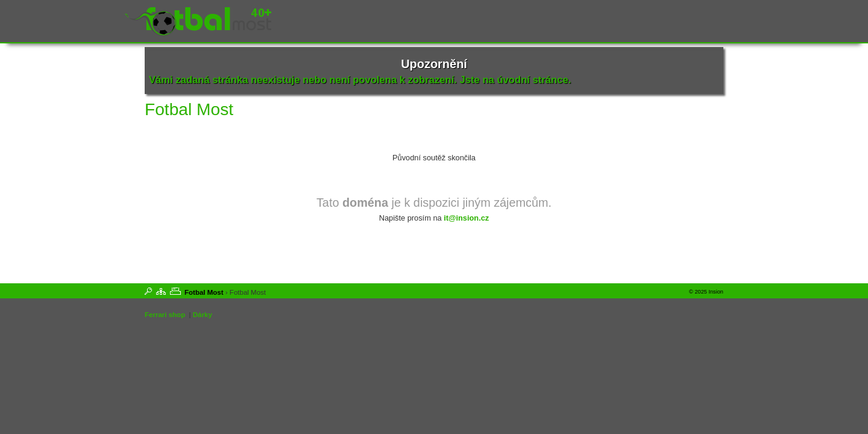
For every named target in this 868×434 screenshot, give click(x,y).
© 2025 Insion (706, 292)
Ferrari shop (165, 315)
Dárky (203, 315)
